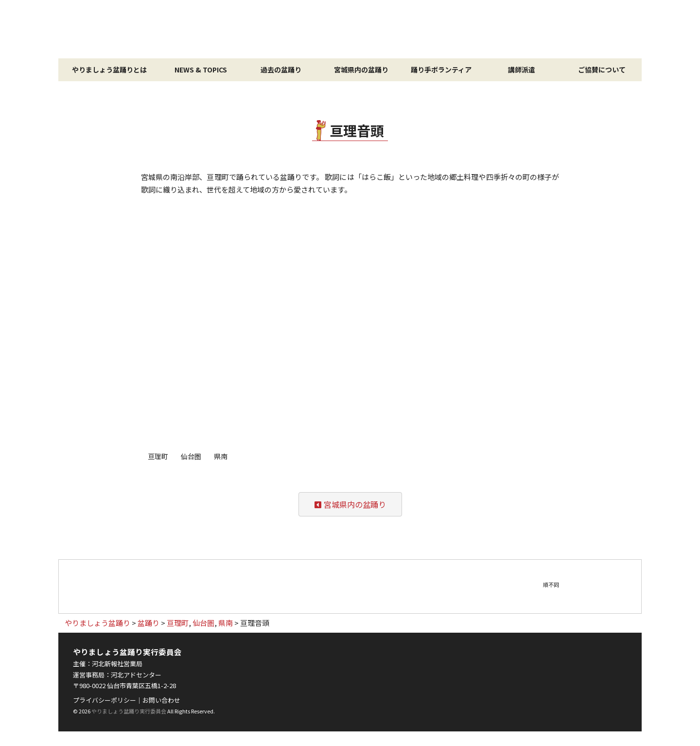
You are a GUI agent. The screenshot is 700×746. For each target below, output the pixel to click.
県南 (221, 456)
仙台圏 (191, 456)
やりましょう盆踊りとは (109, 70)
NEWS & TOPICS (201, 70)
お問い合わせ (161, 700)
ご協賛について (602, 70)
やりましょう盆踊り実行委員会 (129, 711)
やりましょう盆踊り (350, 29)
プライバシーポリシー (105, 700)
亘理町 (158, 456)
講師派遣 (522, 70)
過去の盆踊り (281, 70)
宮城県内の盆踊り (361, 70)
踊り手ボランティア (441, 70)
